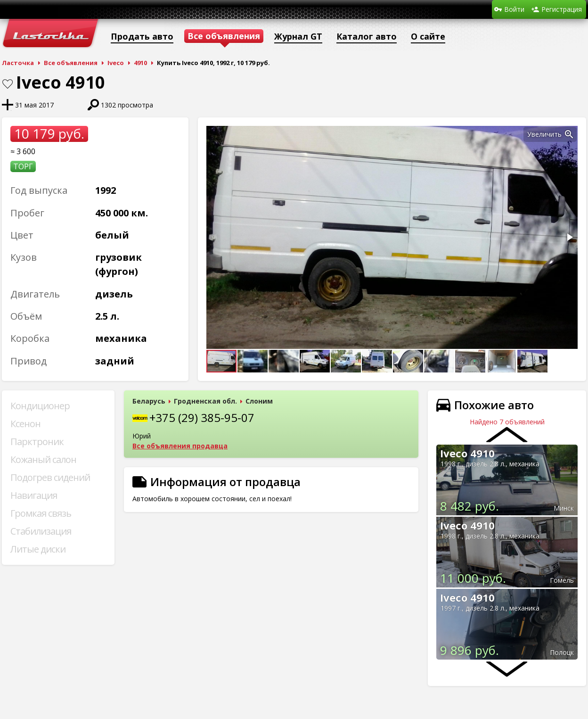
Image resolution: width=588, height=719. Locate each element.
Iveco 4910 (467, 453)
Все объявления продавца (180, 446)
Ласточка (18, 63)
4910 (140, 63)
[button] (569, 134)
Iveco (116, 63)
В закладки (8, 84)
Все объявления (71, 63)
